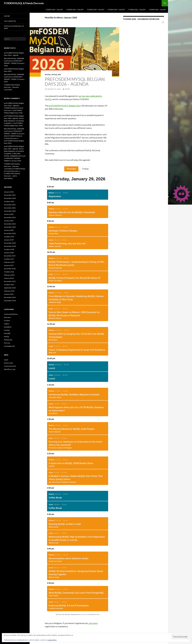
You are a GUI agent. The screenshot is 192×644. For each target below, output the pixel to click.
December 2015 (10, 281)
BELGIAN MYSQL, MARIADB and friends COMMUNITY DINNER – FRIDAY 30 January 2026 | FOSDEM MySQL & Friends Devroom (14, 134)
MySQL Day (56, 75)
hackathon (8, 327)
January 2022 (9, 214)
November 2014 (10, 301)
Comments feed (10, 366)
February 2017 (9, 262)
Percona (7, 343)
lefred (67, 89)
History (7, 16)
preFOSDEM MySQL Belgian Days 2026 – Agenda (75, 82)
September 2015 (10, 288)
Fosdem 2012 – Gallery (137, 10)
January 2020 (9, 230)
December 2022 (10, 208)
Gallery (7, 324)
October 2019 (9, 237)
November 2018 (10, 246)
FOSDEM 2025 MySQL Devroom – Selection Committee (12, 87)
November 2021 (10, 217)
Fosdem (7, 321)
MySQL (48, 75)
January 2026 (9, 192)
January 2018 (9, 253)
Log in (6, 360)
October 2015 (9, 285)
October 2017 (9, 259)
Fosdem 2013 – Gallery (116, 10)
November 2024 (10, 198)
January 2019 (9, 240)
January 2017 (9, 265)
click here (93, 623)
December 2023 (10, 205)
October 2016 (9, 272)
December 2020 (10, 224)
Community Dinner (11, 314)
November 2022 (10, 211)
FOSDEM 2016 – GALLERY (54, 10)
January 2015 (9, 294)
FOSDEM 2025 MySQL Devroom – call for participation (12, 176)
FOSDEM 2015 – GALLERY (75, 10)
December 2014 (10, 297)
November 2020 (10, 227)
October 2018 (9, 249)
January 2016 (9, 278)
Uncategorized (9, 346)
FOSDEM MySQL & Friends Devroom (24, 3)
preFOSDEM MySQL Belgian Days (65, 106)
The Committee (10, 21)
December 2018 (10, 243)
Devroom (7, 317)
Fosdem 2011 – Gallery (158, 10)
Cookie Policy (52, 640)
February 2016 (9, 275)
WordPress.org (10, 369)
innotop (7, 330)
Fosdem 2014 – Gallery (96, 10)
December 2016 (10, 269)
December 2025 (10, 195)
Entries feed (8, 363)
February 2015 (9, 291)
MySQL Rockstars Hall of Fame (14, 27)
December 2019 (10, 233)
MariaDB (7, 333)
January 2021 (9, 221)
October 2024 (9, 201)
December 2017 (10, 256)
